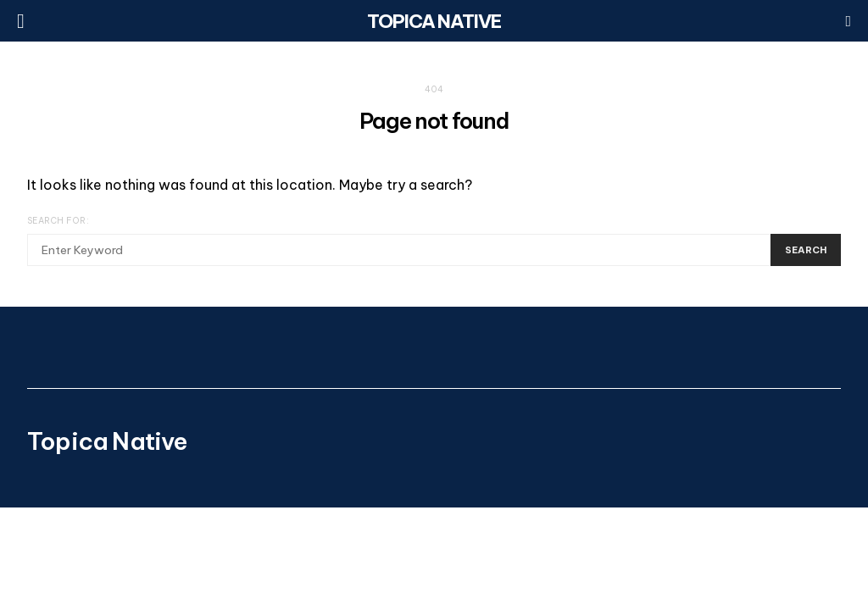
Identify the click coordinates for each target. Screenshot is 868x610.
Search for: (58, 221)
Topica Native (434, 21)
